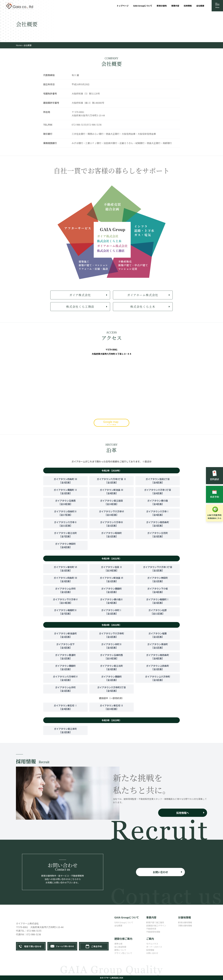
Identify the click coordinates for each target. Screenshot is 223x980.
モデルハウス (152, 944)
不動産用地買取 (153, 932)
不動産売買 (151, 929)
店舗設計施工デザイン (156, 926)
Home (19, 45)
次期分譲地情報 (185, 926)
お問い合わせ (152, 953)
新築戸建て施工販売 (155, 922)
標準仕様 (118, 944)
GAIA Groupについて (124, 922)
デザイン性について (123, 953)
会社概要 (118, 926)
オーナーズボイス (154, 947)
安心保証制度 (120, 947)
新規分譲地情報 (185, 922)
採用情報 (150, 950)
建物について (120, 950)
